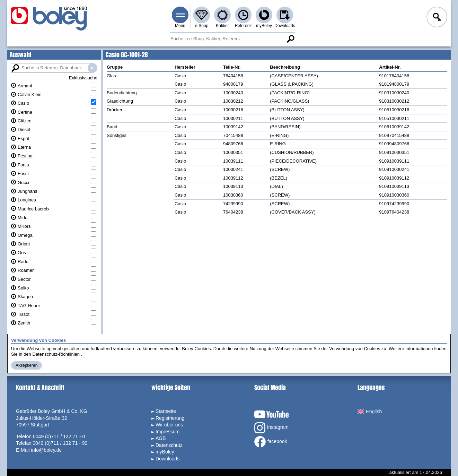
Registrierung (170, 418)
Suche (290, 39)
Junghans (27, 191)
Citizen (25, 121)
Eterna (24, 147)
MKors (24, 226)
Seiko (23, 288)
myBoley (264, 26)
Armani (25, 86)
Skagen (25, 297)
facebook (271, 442)
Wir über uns (169, 425)
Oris (22, 253)
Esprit (23, 139)
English (370, 412)
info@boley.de (47, 450)
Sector (24, 279)
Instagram (271, 428)
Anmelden (436, 18)
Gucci (23, 183)
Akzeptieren (27, 365)
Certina (25, 112)
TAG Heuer (29, 306)
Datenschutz (169, 445)
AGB (161, 438)
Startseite (166, 411)
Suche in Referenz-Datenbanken (93, 68)
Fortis (23, 165)
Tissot (24, 314)
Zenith (24, 323)
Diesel (24, 129)
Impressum (168, 432)
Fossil (24, 174)
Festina (25, 156)
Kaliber (222, 26)
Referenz (243, 26)
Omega (25, 235)
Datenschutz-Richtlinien (56, 354)
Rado (23, 262)
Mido (23, 218)
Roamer (26, 270)
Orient (24, 244)
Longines (27, 200)
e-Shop (202, 26)
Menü (180, 26)
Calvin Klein (30, 94)
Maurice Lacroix (34, 209)
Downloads (285, 26)
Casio (23, 103)
